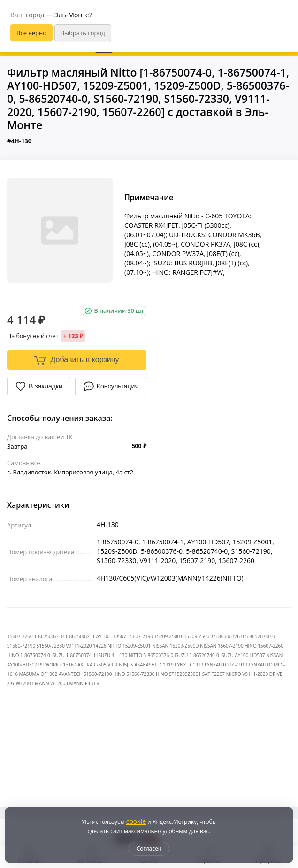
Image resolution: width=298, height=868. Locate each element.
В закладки (39, 386)
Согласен (149, 849)
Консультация (111, 386)
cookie (136, 821)
